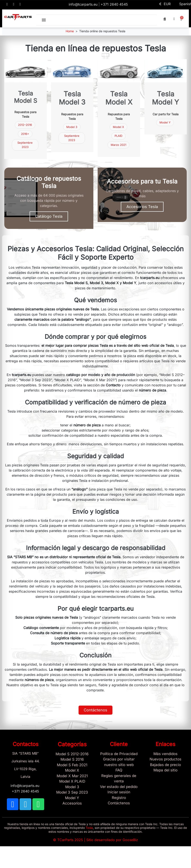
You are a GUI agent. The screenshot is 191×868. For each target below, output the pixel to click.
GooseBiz (130, 840)
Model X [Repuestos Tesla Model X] (118, 127)
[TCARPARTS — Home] (18, 17)
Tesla (89, 828)
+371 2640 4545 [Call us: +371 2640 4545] (114, 4)
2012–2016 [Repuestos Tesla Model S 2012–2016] (25, 125)
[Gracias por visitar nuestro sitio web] (119, 762)
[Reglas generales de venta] (119, 779)
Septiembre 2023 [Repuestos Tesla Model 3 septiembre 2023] (25, 145)
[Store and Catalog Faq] (119, 770)
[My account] (174, 19)
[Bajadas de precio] (166, 765)
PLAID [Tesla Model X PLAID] (118, 136)
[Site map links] (166, 770)
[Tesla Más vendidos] (166, 754)
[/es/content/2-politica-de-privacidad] (119, 754)
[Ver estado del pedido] (119, 787)
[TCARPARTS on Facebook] (7, 4)
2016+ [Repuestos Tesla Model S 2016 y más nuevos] (25, 134)
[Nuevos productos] (166, 759)
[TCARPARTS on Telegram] (14, 4)
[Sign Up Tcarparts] (119, 803)
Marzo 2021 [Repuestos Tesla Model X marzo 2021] (118, 145)
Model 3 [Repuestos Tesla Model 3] (72, 127)
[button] (165, 19)
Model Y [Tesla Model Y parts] (165, 122)
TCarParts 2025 (70, 840)
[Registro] (119, 798)
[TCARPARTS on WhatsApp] (20, 4)
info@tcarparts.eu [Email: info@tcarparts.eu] (84, 4)
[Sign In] (119, 792)
